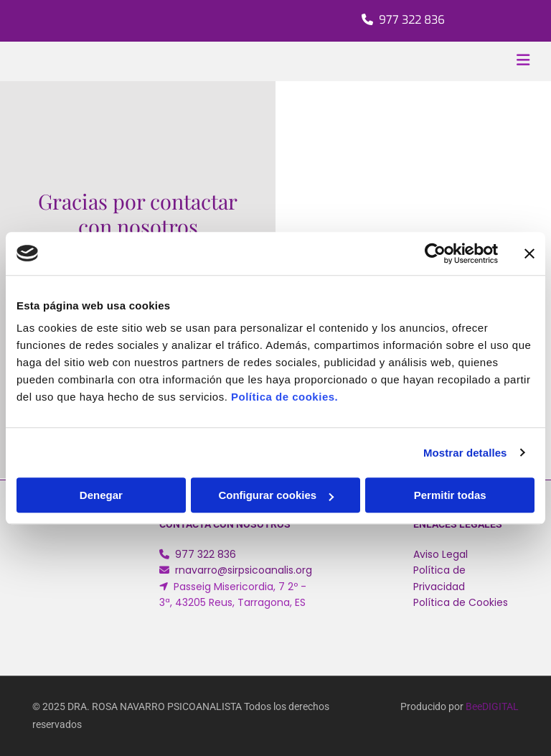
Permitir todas (450, 495)
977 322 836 (412, 20)
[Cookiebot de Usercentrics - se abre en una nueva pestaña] (435, 253)
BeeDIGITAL (492, 706)
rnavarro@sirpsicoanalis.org (244, 570)
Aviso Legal (441, 554)
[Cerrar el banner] (529, 253)
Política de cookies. (284, 397)
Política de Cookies (461, 602)
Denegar (101, 495)
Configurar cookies (276, 495)
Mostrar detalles (465, 453)
